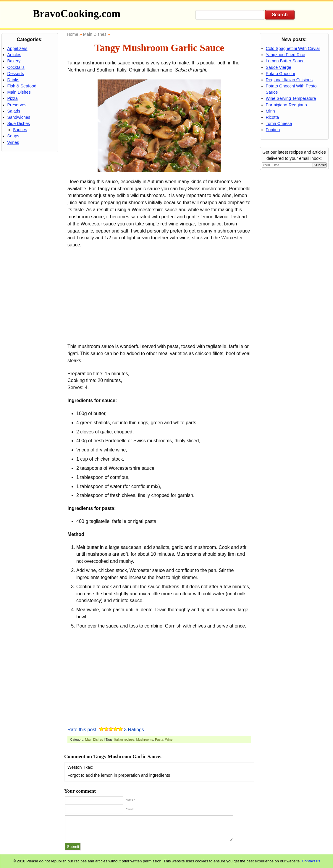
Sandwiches (19, 117)
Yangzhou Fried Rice (286, 55)
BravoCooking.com (76, 14)
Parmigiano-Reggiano (286, 105)
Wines (13, 142)
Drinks (13, 80)
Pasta (159, 739)
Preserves (17, 105)
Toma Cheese (279, 123)
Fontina (273, 130)
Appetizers (17, 48)
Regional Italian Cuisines (289, 80)
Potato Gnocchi (280, 74)
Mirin (270, 111)
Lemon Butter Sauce (285, 61)
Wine (169, 739)
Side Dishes (19, 123)
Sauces (20, 130)
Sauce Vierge (279, 67)
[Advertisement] (159, 296)
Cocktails (16, 67)
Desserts (16, 74)
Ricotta (273, 117)
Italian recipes (124, 739)
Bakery (14, 61)
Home (72, 34)
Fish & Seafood (22, 86)
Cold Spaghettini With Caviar (293, 48)
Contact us (311, 861)
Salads (14, 111)
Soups (13, 136)
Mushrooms (144, 739)
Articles (14, 55)
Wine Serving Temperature (291, 98)
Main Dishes (94, 739)
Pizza (13, 98)
